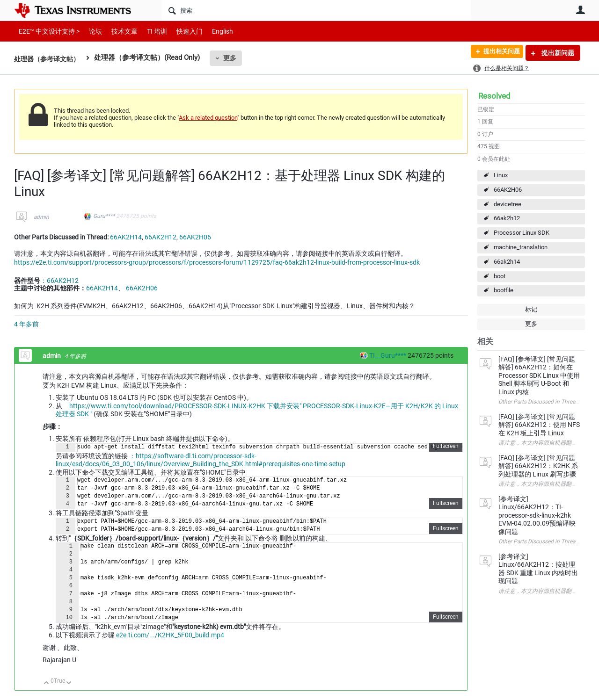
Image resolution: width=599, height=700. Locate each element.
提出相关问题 (497, 53)
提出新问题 (557, 53)
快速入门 (180, 31)
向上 (47, 683)
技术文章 (118, 31)
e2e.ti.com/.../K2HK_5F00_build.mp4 (170, 635)
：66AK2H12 (59, 281)
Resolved (494, 96)
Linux (501, 175)
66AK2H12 (161, 237)
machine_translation (521, 247)
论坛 (90, 31)
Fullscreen (446, 446)
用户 (580, 10)
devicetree (508, 204)
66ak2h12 (507, 218)
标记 (531, 309)
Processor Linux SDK (522, 233)
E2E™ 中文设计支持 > (47, 31)
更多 (234, 58)
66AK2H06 (508, 190)
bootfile (504, 290)
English (211, 31)
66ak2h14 (507, 262)
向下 (69, 683)
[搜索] (316, 10)
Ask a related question (208, 118)
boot (500, 276)
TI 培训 (149, 31)
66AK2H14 (126, 237)
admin (41, 217)
